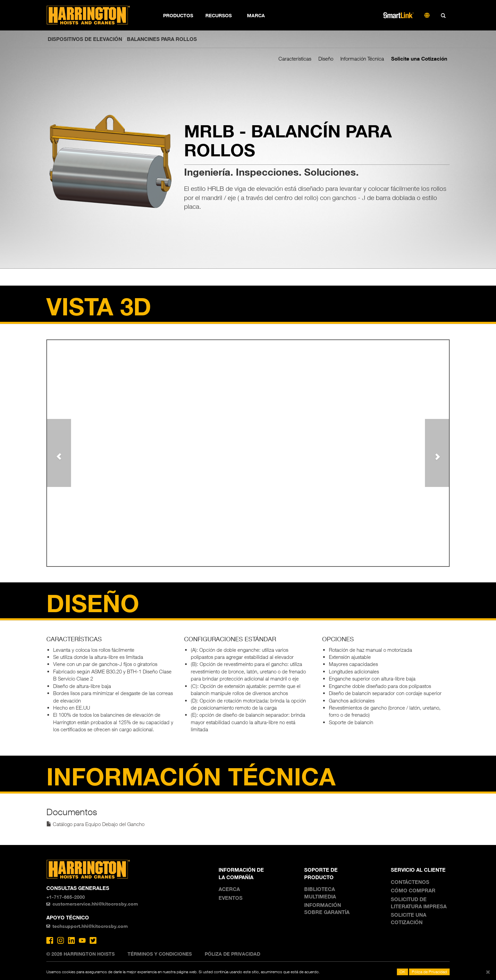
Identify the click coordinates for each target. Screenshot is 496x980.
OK (402, 972)
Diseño (326, 59)
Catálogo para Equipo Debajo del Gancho (95, 824)
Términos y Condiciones (160, 954)
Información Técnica (362, 59)
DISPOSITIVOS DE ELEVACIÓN (85, 39)
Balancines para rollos (162, 39)
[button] (59, 453)
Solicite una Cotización (419, 59)
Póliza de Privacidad (232, 954)
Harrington (93, 15)
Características (295, 59)
